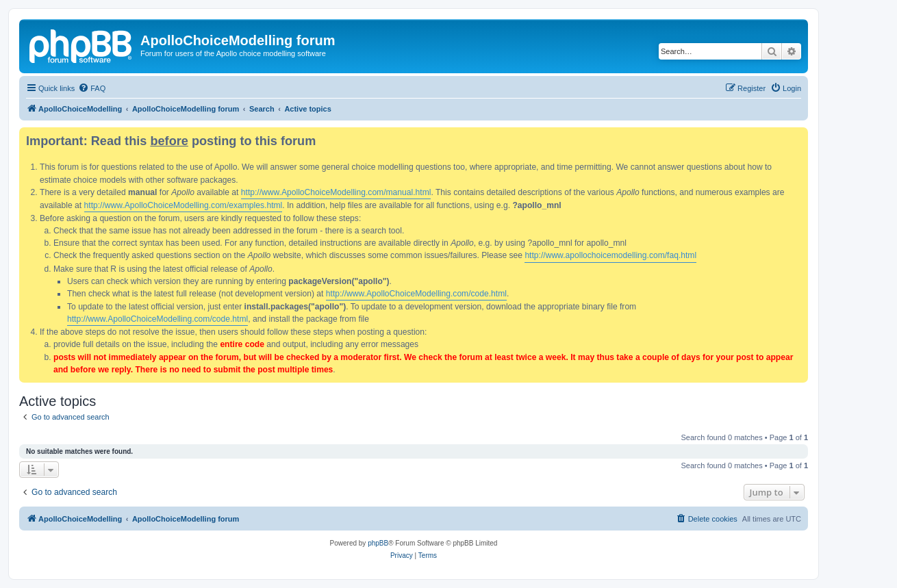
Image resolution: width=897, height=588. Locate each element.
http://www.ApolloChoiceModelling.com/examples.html (184, 205)
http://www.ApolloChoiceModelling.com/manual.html (336, 192)
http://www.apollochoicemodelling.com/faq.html (610, 255)
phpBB (378, 543)
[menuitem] (92, 88)
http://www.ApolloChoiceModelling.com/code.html (416, 294)
